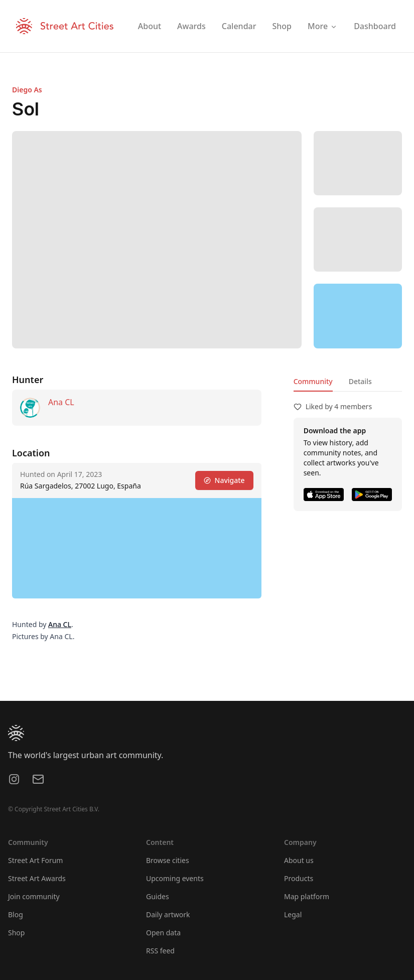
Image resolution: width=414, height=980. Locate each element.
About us (299, 860)
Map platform (307, 896)
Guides (158, 896)
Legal (293, 914)
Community (313, 381)
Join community (34, 896)
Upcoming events (175, 878)
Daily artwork (168, 914)
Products (299, 878)
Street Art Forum (35, 860)
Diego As (27, 90)
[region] (358, 316)
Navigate (224, 480)
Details (360, 381)
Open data (163, 933)
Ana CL (61, 402)
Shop (16, 933)
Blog (16, 914)
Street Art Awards (37, 878)
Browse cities (168, 860)
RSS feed (160, 951)
